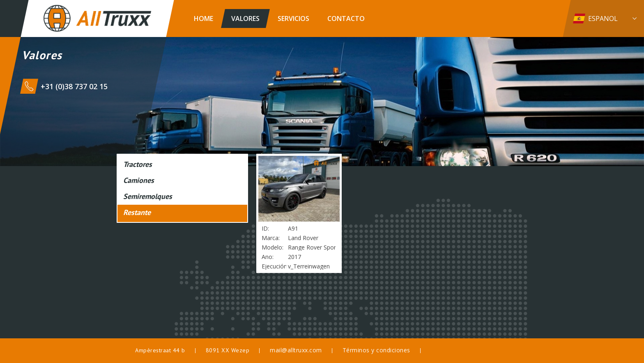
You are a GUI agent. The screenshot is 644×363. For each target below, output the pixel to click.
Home (204, 18)
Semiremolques (148, 196)
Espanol (603, 18)
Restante (137, 212)
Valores (245, 18)
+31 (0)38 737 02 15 (74, 86)
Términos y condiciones (376, 350)
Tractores (138, 164)
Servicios (293, 18)
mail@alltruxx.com (296, 350)
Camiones (139, 180)
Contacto (346, 18)
